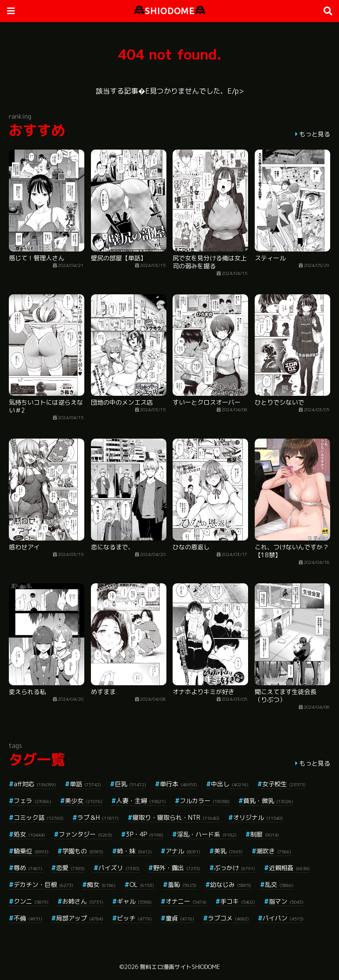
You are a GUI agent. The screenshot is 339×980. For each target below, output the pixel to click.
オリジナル (258, 817)
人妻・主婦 (141, 801)
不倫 (28, 918)
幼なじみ (231, 884)
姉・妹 (134, 851)
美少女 (84, 801)
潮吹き (274, 851)
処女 (29, 834)
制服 (265, 834)
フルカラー (205, 801)
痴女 (101, 884)
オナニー (186, 901)
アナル (183, 851)
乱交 (279, 884)
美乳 (228, 851)
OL (142, 884)
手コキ (238, 901)
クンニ (31, 901)
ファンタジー (85, 834)
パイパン (283, 918)
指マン (286, 901)
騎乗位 (31, 851)
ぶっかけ (235, 868)
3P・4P (145, 834)
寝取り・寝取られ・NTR (176, 817)
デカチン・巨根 (43, 884)
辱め (28, 868)
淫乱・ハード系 (207, 834)
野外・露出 (177, 868)
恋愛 (70, 868)
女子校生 (284, 784)
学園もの (83, 851)
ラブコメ (228, 918)
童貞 (180, 918)
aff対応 (35, 784)
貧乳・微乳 (268, 801)
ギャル (134, 901)
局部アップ (80, 918)
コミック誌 (39, 817)
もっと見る (315, 134)
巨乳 (130, 784)
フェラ (32, 801)
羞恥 (182, 884)
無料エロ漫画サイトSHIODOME (180, 967)
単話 (85, 784)
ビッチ (134, 918)
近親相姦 (289, 868)
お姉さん (83, 901)
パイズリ (119, 868)
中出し (230, 784)
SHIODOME (170, 11)
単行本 (179, 784)
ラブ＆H (98, 817)
